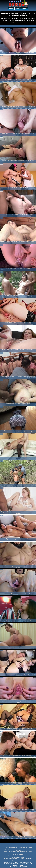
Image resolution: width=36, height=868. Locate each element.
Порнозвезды (24, 9)
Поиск (17, 9)
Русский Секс (20, 21)
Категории (11, 9)
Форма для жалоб (18, 865)
